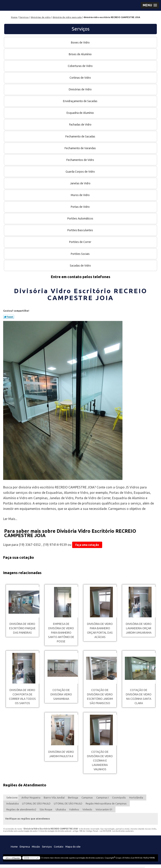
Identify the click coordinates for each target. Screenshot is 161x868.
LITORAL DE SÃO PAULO (36, 803)
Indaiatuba (13, 803)
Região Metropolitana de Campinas (106, 803)
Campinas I (102, 797)
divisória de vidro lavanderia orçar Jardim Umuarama (139, 628)
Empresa (25, 847)
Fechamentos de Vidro (80, 160)
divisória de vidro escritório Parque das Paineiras (22, 628)
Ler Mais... (10, 519)
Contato (59, 847)
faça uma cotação (87, 545)
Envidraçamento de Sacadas (80, 101)
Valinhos (74, 809)
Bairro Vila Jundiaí (54, 797)
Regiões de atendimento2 (21, 809)
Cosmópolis (119, 797)
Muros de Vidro (80, 195)
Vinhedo (87, 809)
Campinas (87, 797)
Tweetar (9, 317)
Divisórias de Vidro (80, 89)
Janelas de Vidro (80, 183)
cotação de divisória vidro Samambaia (61, 694)
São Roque (46, 809)
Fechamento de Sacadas (81, 136)
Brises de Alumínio (80, 54)
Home (14, 847)
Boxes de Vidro (81, 43)
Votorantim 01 (104, 809)
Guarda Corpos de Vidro (80, 172)
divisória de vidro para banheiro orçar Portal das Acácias (100, 630)
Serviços (81, 29)
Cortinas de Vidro (80, 78)
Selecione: (12, 797)
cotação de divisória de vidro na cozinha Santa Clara (139, 697)
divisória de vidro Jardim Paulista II (61, 754)
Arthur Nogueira (31, 797)
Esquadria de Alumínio (80, 113)
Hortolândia (136, 797)
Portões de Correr (80, 242)
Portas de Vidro (80, 207)
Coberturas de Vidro (80, 66)
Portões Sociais (80, 254)
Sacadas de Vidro (81, 266)
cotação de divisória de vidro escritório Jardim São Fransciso (100, 697)
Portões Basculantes (80, 230)
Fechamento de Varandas (80, 148)
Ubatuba (61, 809)
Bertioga (73, 797)
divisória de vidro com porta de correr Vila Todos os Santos (22, 697)
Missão (36, 847)
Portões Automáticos (81, 218)
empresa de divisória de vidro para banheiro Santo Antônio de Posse (61, 633)
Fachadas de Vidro (81, 125)
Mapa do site (73, 847)
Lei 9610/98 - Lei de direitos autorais (117, 831)
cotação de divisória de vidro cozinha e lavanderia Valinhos (100, 761)
